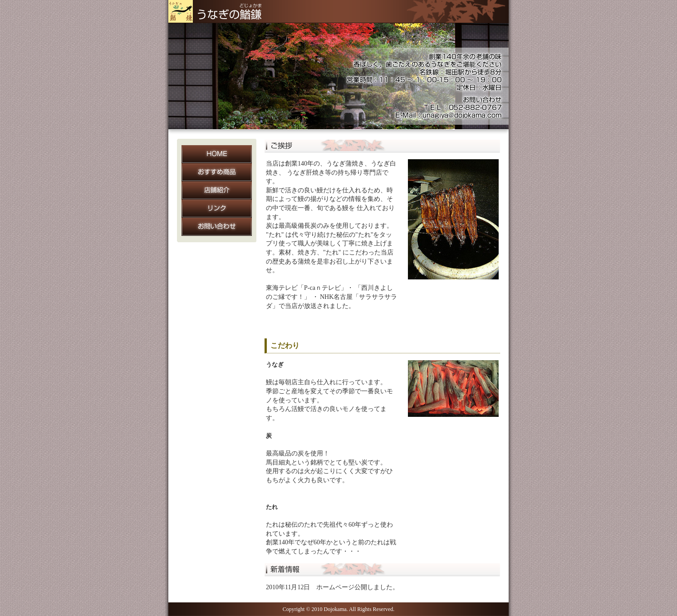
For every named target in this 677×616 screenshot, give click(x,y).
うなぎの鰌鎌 (218, 12)
